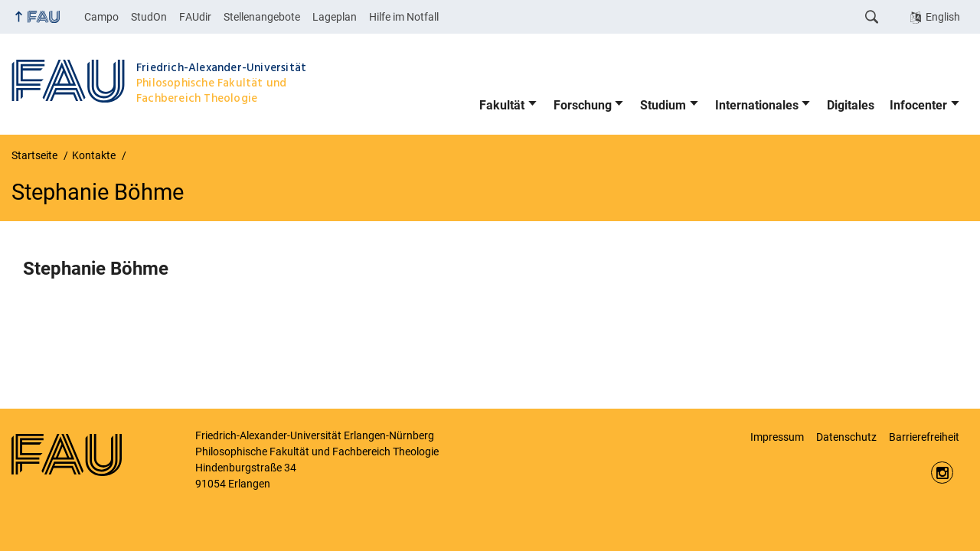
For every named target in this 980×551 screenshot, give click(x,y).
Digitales (851, 105)
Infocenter (918, 105)
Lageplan (335, 17)
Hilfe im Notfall (404, 17)
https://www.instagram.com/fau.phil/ (942, 473)
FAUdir (195, 17)
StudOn (149, 17)
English (943, 17)
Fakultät (502, 105)
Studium (663, 105)
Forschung (583, 105)
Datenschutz (846, 437)
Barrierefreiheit (924, 437)
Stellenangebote (262, 17)
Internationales (757, 105)
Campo (101, 17)
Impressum (777, 437)
